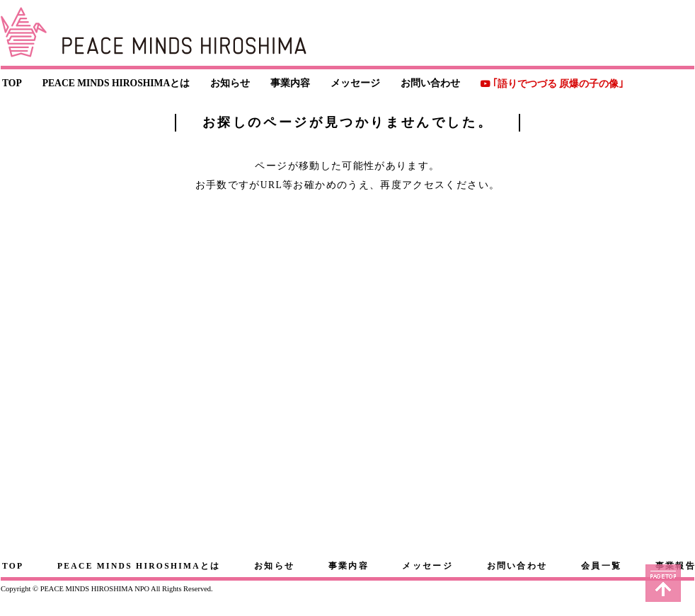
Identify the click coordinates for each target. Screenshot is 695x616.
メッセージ (355, 83)
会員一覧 (601, 566)
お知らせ (230, 83)
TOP (12, 83)
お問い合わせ (430, 83)
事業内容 (290, 83)
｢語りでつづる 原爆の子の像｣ (558, 84)
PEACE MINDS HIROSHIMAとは (116, 83)
